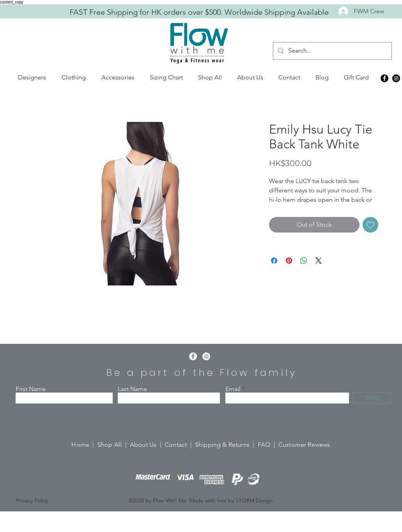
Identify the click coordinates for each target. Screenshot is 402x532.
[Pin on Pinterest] (289, 261)
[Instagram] (396, 78)
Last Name (132, 389)
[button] (32, 78)
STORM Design (254, 500)
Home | (84, 445)
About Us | (147, 445)
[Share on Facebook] (274, 261)
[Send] (372, 398)
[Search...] (332, 51)
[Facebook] (384, 78)
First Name (31, 389)
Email (233, 389)
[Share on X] (319, 261)
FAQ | (268, 445)
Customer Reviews (304, 445)
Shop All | (114, 445)
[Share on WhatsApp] (304, 261)
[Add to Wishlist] (370, 225)
